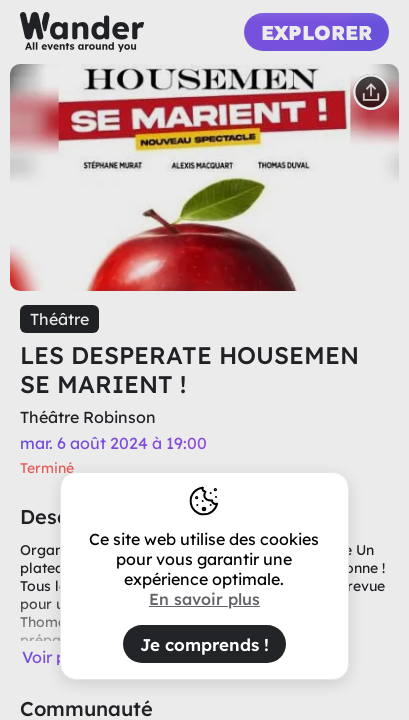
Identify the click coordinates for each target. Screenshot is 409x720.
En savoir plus (204, 599)
